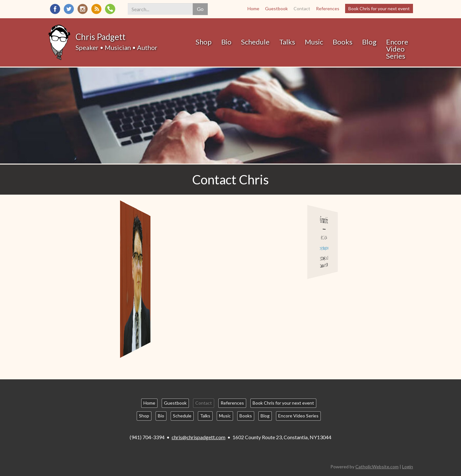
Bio (226, 42)
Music (314, 42)
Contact (302, 8)
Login (408, 467)
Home (253, 8)
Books (343, 42)
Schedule (255, 42)
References (328, 8)
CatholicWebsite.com (377, 467)
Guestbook (276, 8)
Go (200, 9)
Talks (287, 42)
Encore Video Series (397, 49)
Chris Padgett (101, 37)
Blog (369, 42)
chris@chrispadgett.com (198, 437)
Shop (204, 42)
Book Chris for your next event (379, 8)
